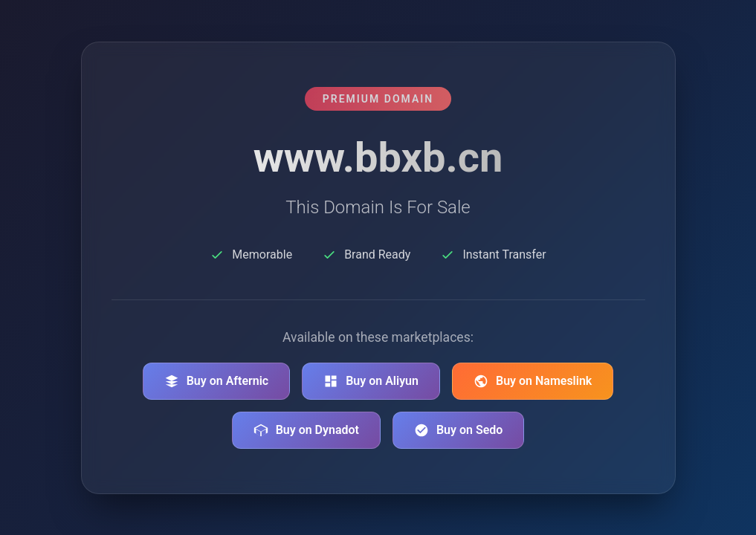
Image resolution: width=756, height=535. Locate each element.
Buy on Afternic (217, 381)
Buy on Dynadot (306, 430)
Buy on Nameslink (533, 381)
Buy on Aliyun (371, 381)
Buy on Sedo (458, 430)
